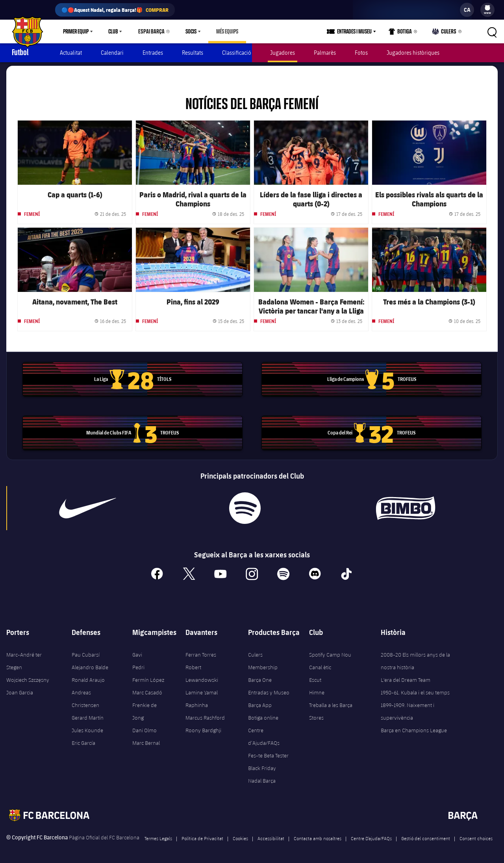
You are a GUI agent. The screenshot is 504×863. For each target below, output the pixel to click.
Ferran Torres (201, 651)
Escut (315, 676)
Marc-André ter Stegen (24, 657)
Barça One (260, 676)
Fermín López (148, 676)
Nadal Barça (262, 777)
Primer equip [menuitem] (76, 32)
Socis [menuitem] (187, 32)
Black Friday (262, 765)
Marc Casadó (147, 689)
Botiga (403, 33)
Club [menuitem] (113, 32)
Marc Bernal (146, 739)
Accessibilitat (271, 835)
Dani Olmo (145, 727)
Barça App (260, 702)
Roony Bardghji (203, 727)
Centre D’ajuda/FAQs (371, 835)
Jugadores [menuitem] (283, 53)
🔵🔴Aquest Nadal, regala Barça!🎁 (115, 10)
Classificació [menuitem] (237, 53)
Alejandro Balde (90, 664)
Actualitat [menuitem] (71, 53)
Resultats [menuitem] (193, 53)
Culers (445, 33)
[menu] (487, 10)
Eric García (83, 739)
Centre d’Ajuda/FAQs (264, 733)
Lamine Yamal (202, 689)
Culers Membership (263, 657)
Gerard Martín (88, 714)
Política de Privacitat (202, 835)
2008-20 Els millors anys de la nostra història (415, 657)
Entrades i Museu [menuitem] (357, 32)
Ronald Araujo (88, 676)
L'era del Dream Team (406, 676)
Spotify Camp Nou (330, 651)
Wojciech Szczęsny (28, 676)
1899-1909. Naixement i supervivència (408, 708)
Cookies (240, 835)
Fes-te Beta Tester (268, 752)
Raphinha (197, 702)
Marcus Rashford (205, 714)
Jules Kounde (87, 727)
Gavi (137, 651)
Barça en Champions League (414, 727)
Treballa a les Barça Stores (331, 708)
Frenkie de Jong (145, 708)
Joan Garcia (20, 689)
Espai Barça (150, 32)
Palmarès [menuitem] (325, 53)
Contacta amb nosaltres (318, 835)
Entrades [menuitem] (153, 53)
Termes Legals (158, 835)
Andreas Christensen (85, 695)
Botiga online (263, 714)
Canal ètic (320, 664)
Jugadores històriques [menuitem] (413, 53)
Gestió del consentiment (426, 835)
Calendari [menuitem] (112, 53)
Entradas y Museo (269, 689)
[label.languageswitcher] (467, 10)
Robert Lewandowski (202, 670)
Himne (317, 689)
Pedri (138, 664)
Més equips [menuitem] (224, 32)
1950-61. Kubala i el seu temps (415, 689)
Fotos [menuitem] (361, 53)
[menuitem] (487, 8)
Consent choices (476, 835)
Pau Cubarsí (86, 651)
